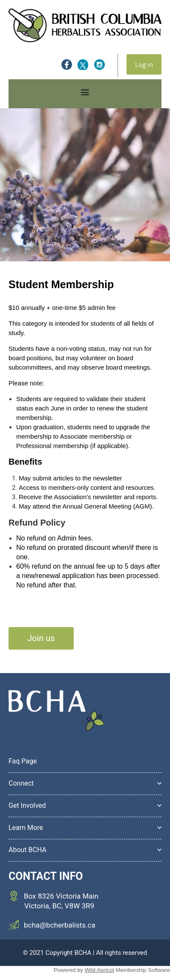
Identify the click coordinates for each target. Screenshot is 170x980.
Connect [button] (21, 783)
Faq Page (23, 761)
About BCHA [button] (27, 850)
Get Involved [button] (27, 805)
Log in (144, 64)
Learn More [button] (26, 828)
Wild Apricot (99, 970)
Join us (41, 638)
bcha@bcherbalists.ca (60, 925)
